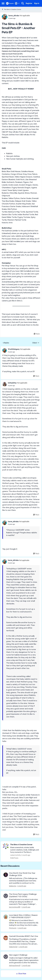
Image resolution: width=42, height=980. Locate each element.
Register (29, 3)
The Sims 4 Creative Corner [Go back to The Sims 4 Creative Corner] (11, 9)
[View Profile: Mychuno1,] (6, 917)
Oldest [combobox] (36, 343)
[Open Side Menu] (3, 3)
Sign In (37, 3)
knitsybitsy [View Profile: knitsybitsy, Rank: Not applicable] (12, 383)
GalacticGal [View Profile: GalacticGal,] (13, 947)
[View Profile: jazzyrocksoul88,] (6, 896)
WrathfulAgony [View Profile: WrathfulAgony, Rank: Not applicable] (14, 349)
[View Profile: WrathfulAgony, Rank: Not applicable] (5, 350)
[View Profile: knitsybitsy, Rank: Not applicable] (5, 384)
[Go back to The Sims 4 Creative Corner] (25, 845)
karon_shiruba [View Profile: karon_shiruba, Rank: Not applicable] (14, 16)
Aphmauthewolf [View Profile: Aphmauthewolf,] (15, 965)
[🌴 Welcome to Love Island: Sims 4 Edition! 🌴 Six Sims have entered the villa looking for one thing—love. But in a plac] (24, 923)
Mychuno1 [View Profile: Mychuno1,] (13, 928)
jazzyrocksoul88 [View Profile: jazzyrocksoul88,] (15, 907)
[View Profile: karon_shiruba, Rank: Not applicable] (5, 17)
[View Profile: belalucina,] (6, 875)
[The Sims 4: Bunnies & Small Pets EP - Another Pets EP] (19, 352)
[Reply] (37, 334)
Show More (21, 974)
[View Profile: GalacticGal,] (6, 938)
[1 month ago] (21, 886)
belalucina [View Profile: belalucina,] (13, 886)
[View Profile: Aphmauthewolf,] (6, 957)
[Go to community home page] (10, 3)
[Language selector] (17, 3)
